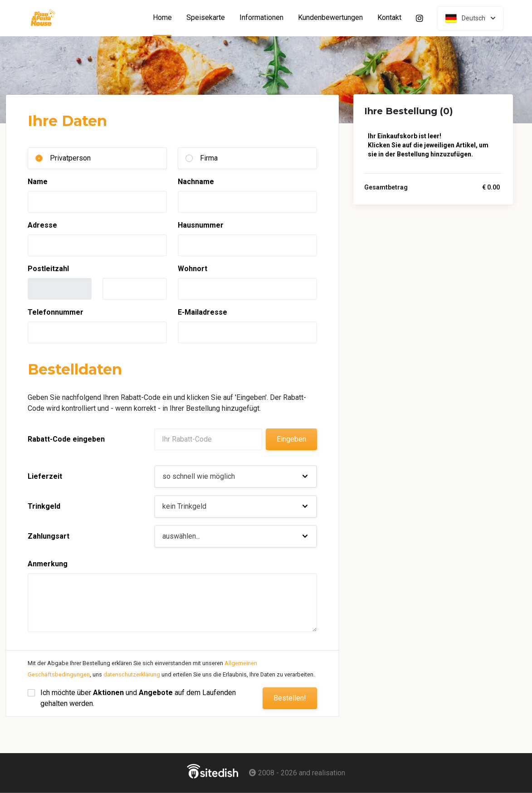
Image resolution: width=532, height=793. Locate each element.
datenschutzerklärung (132, 674)
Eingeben (291, 439)
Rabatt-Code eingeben (66, 439)
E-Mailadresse (203, 312)
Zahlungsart (49, 536)
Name (38, 182)
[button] (236, 477)
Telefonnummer (56, 312)
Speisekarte (206, 18)
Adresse (42, 225)
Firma (209, 158)
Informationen (261, 18)
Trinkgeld (44, 506)
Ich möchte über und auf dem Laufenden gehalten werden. (139, 698)
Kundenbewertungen (330, 18)
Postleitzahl (48, 269)
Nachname (196, 182)
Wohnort (193, 269)
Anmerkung (48, 564)
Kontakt (389, 18)
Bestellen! (290, 698)
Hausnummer (201, 225)
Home (166, 18)
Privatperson (70, 158)
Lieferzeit (45, 476)
